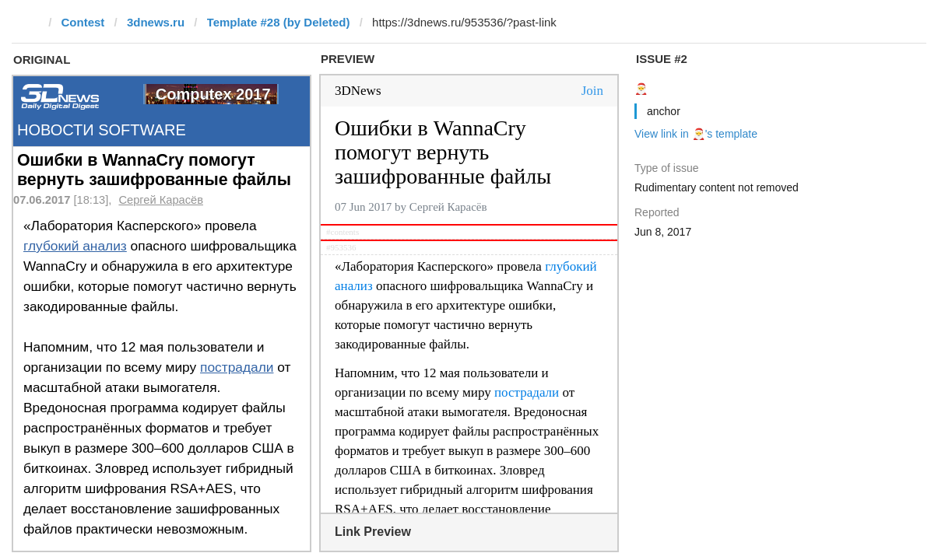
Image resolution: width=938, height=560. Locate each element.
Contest (83, 22)
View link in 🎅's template (696, 134)
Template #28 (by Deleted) (279, 22)
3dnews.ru (156, 22)
